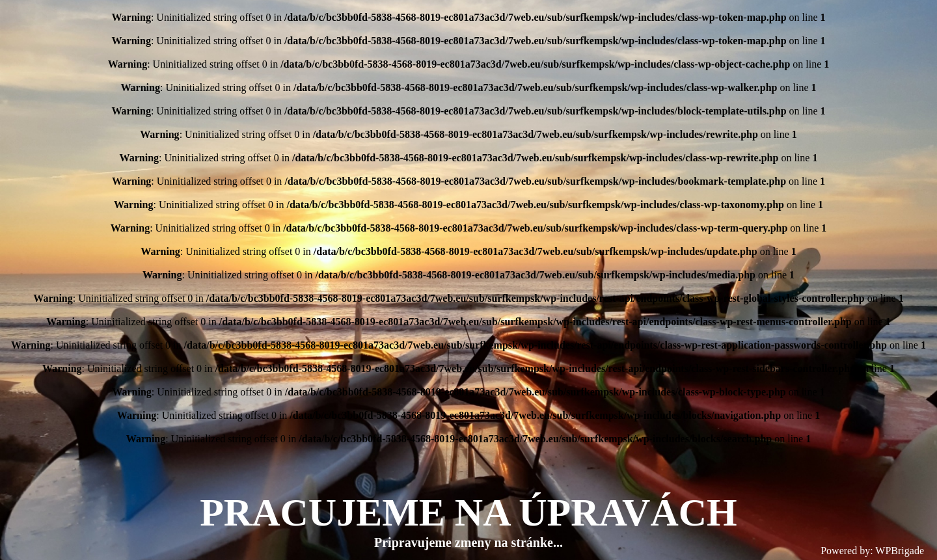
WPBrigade (900, 551)
